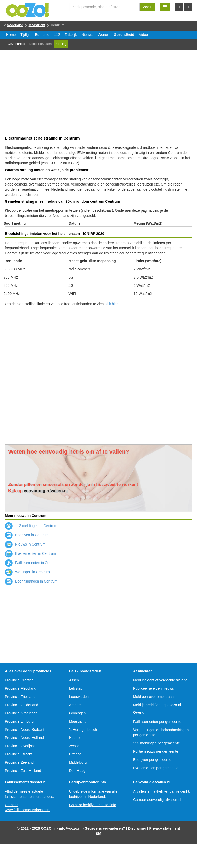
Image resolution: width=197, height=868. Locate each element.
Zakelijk (71, 35)
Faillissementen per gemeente (157, 722)
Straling (61, 44)
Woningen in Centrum (27, 572)
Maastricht (37, 25)
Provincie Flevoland (21, 688)
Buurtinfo (42, 35)
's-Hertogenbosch (83, 730)
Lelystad (76, 688)
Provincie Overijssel (21, 746)
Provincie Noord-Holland (24, 738)
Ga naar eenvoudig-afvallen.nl (157, 800)
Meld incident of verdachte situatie (160, 680)
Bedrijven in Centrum (27, 535)
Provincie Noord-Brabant (24, 730)
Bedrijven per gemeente (152, 760)
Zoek (147, 7)
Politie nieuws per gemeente (156, 751)
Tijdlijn (25, 35)
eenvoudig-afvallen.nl (46, 491)
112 (57, 35)
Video (144, 35)
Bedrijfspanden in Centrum (31, 581)
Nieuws (87, 35)
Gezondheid (124, 35)
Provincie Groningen (21, 713)
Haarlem (76, 738)
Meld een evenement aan (153, 697)
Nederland (15, 25)
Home (11, 35)
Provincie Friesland (20, 697)
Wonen (103, 35)
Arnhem (75, 705)
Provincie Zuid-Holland (23, 771)
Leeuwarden (79, 697)
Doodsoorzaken (40, 44)
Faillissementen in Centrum (32, 563)
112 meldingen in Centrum (31, 526)
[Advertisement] (98, 98)
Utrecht (75, 754)
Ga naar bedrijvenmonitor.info (93, 805)
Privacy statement (165, 828)
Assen (74, 680)
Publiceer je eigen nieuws (154, 688)
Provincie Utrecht (19, 754)
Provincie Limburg (19, 721)
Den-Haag (77, 771)
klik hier (112, 304)
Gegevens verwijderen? (105, 828)
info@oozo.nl (70, 828)
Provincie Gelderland (22, 705)
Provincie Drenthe (19, 680)
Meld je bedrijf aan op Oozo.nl (157, 705)
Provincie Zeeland (19, 762)
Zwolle (74, 746)
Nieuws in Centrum (25, 544)
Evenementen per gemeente (156, 768)
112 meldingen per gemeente (156, 743)
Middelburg (78, 762)
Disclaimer (137, 828)
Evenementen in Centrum (30, 553)
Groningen (77, 713)
